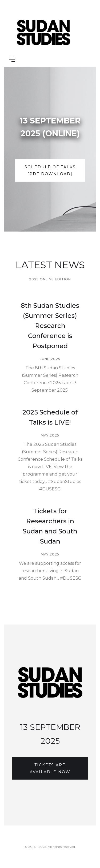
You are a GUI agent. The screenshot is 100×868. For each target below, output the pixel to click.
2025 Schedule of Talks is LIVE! (50, 417)
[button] (12, 59)
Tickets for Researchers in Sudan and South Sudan (50, 526)
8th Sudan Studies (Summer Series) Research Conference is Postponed (50, 326)
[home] (55, 33)
